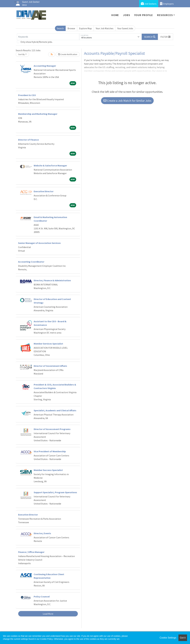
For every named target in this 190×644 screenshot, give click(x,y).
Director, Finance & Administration (52, 280)
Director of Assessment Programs (52, 429)
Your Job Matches (105, 28)
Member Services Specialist (48, 344)
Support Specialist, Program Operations (55, 492)
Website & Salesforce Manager (50, 165)
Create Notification (68, 54)
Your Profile (144, 15)
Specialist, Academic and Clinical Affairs (55, 410)
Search (60, 28)
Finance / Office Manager (31, 552)
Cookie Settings (168, 638)
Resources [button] (165, 15)
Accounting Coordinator (31, 262)
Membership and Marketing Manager (38, 114)
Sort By (22, 54)
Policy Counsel (42, 597)
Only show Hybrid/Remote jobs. (37, 42)
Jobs (126, 15)
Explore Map (85, 28)
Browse (71, 28)
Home (115, 15)
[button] (166, 37)
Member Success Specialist (48, 470)
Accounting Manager (45, 66)
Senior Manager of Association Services (39, 243)
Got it (183, 638)
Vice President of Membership (50, 451)
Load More (48, 614)
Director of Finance (28, 140)
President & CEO (27, 95)
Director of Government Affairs (50, 366)
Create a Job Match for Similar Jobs (127, 101)
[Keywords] (48, 37)
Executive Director (44, 191)
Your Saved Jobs (125, 28)
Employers (167, 4)
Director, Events (42, 533)
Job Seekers (149, 4)
